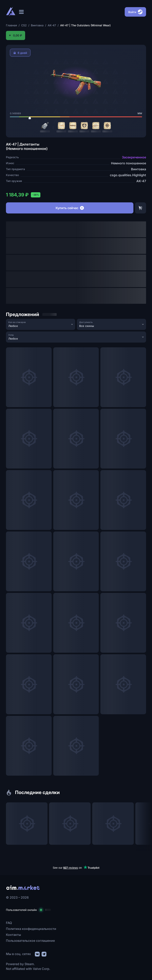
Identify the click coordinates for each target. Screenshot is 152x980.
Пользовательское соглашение (30, 941)
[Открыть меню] (21, 12)
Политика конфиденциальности (31, 929)
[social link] (37, 954)
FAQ (9, 923)
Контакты (13, 935)
